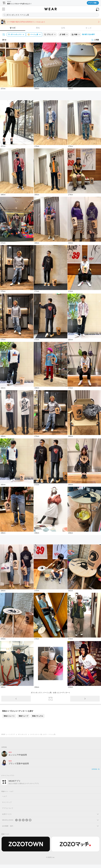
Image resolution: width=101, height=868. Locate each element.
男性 (38, 28)
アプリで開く (93, 3)
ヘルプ (4, 796)
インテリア (12, 734)
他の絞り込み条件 (88, 34)
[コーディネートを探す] (50, 15)
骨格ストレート (9, 716)
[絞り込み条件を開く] (4, 35)
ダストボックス (22, 734)
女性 (63, 28)
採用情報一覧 (96, 769)
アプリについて (8, 808)
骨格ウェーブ (23, 716)
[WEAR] (50, 9)
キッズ (88, 28)
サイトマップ (7, 802)
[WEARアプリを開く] (97, 9)
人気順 (95, 40)
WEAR (3, 734)
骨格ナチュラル (38, 716)
